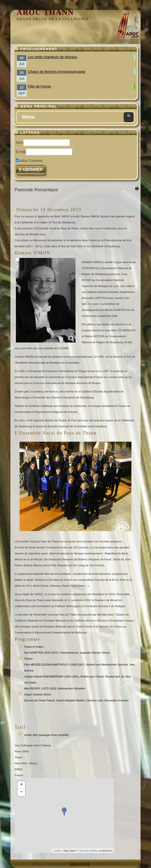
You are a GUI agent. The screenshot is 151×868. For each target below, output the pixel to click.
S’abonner (31, 170)
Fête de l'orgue (39, 86)
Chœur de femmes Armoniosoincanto (57, 72)
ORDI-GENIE (80, 864)
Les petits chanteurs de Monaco (52, 57)
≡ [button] (129, 116)
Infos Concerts (31, 161)
